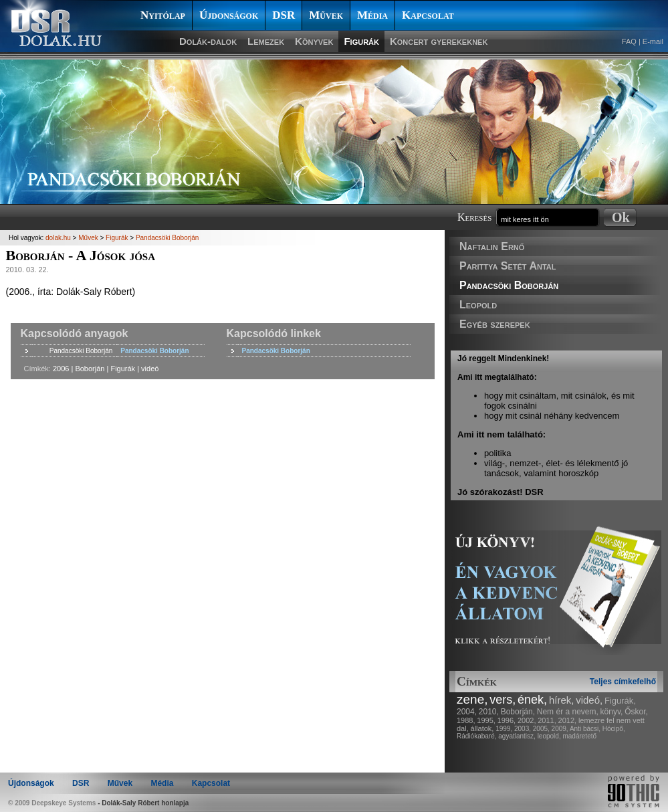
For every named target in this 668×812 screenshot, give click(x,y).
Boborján (90, 369)
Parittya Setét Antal (508, 266)
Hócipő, (614, 729)
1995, (486, 720)
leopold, (549, 736)
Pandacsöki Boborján (509, 285)
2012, (568, 720)
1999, (504, 729)
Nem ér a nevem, (568, 712)
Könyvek (314, 41)
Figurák (361, 41)
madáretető (579, 736)
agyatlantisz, (517, 736)
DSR (284, 15)
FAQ (629, 41)
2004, (467, 712)
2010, (489, 712)
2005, (541, 729)
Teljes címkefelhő (623, 682)
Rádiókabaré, (476, 736)
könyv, (612, 712)
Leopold (478, 305)
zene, (472, 699)
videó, (589, 700)
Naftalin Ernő (492, 246)
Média (372, 15)
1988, (466, 720)
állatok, (482, 728)
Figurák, (620, 701)
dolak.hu (58, 238)
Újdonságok (229, 15)
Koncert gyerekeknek (439, 41)
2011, (547, 720)
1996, (507, 720)
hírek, (562, 700)
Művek (326, 15)
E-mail (653, 41)
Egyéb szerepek (495, 324)
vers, (503, 700)
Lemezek (266, 41)
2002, (527, 720)
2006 (61, 369)
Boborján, (518, 712)
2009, (560, 729)
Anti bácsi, (585, 729)
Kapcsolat (428, 15)
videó (150, 369)
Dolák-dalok (208, 41)
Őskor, (636, 712)
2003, (523, 729)
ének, (532, 700)
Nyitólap (163, 15)
